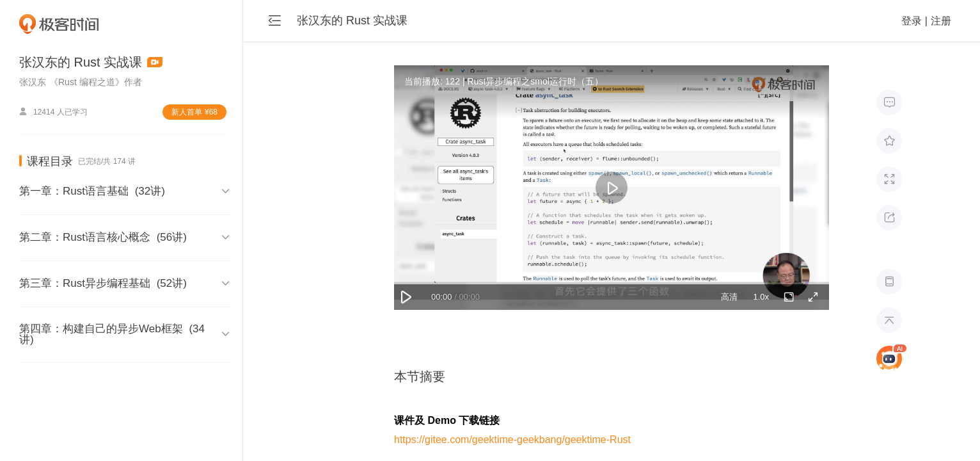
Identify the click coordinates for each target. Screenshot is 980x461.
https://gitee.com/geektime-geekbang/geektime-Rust (512, 440)
